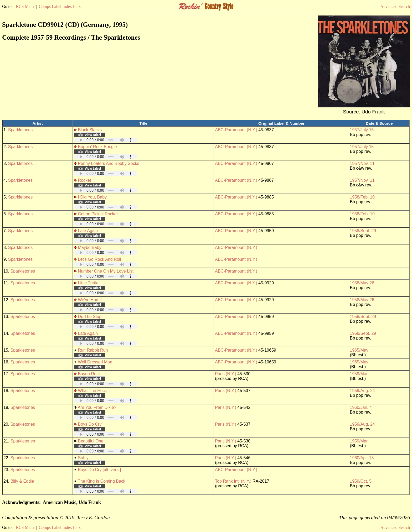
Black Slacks (90, 130)
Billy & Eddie (22, 481)
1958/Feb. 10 (362, 197)
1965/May (359, 350)
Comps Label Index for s (60, 6)
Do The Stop (90, 317)
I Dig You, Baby (92, 197)
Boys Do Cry (90, 424)
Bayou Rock (89, 374)
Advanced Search (395, 6)
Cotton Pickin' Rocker (98, 214)
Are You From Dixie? (97, 407)
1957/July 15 (362, 130)
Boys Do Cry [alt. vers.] (100, 470)
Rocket (85, 180)
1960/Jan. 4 (361, 407)
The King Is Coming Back (102, 481)
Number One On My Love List (106, 271)
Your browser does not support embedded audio (106, 140)
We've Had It (90, 300)
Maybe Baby (90, 247)
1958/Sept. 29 (363, 231)
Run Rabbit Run (93, 350)
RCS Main (25, 6)
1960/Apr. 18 (362, 458)
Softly (83, 458)
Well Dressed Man (95, 362)
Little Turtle (88, 283)
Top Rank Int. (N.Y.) (233, 481)
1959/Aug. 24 (362, 391)
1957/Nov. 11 (362, 163)
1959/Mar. (359, 374)
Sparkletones (20, 130)
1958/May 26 (362, 283)
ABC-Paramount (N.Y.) (236, 130)
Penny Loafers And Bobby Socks (109, 163)
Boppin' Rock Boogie (97, 147)
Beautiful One (91, 441)
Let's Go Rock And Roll (100, 259)
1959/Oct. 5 (361, 481)
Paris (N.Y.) (226, 374)
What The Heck (92, 391)
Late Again (88, 231)
